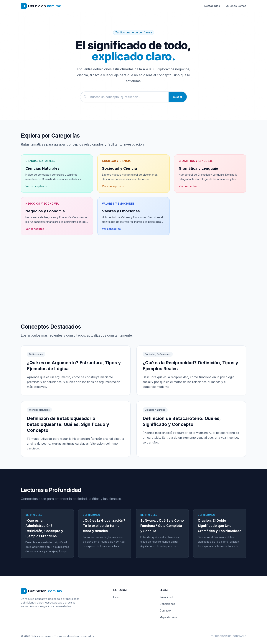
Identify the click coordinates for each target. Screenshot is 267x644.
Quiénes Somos (236, 6)
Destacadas (212, 6)
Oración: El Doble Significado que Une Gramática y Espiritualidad (220, 526)
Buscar (178, 97)
